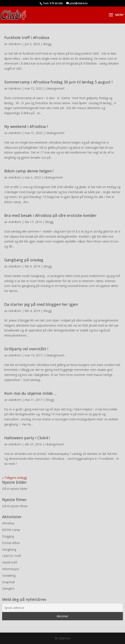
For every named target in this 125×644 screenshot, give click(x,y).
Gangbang (9, 549)
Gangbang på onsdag (24, 260)
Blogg (47, 44)
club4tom (15, 44)
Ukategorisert (55, 88)
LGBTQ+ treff (11, 556)
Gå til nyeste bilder (15, 489)
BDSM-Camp (11, 530)
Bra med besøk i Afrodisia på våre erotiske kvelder (50, 215)
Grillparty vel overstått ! (26, 349)
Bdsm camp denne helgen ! (29, 171)
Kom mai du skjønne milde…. (30, 393)
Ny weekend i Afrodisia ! (26, 126)
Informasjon (11, 569)
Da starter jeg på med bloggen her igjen (41, 304)
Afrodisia (8, 523)
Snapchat (8, 582)
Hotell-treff (10, 562)
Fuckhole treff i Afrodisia (27, 37)
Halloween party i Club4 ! (27, 438)
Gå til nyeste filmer (15, 506)
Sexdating (9, 575)
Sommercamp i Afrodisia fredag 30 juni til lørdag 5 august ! (58, 82)
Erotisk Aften (11, 543)
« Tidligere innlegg (14, 478)
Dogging (8, 536)
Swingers (8, 588)
